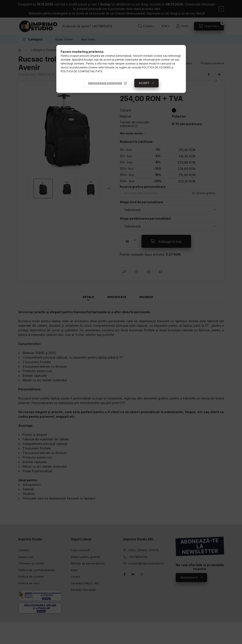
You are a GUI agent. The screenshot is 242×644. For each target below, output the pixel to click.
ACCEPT (144, 83)
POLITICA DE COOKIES (156, 67)
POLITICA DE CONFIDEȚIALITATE (81, 71)
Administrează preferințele (105, 83)
